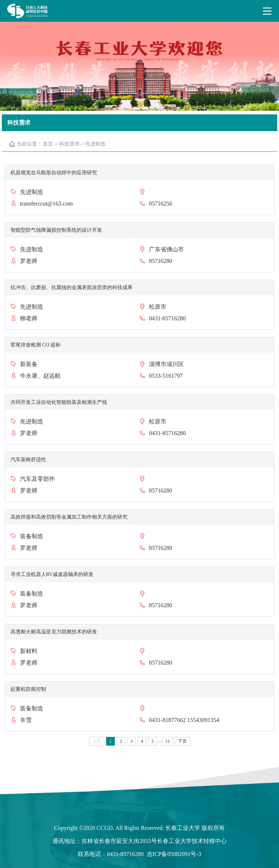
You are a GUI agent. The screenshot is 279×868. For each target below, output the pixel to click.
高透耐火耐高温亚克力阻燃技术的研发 (54, 632)
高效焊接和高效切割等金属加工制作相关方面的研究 (69, 517)
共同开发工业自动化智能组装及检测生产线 (59, 402)
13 (167, 741)
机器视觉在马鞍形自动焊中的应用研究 (54, 173)
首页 (48, 144)
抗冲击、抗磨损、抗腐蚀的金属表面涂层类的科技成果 (72, 287)
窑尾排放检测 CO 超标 (36, 345)
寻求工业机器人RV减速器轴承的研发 (52, 574)
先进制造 (96, 144)
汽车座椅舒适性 (28, 460)
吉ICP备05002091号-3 (174, 854)
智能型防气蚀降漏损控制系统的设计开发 (56, 230)
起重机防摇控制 (28, 689)
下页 (182, 741)
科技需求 (69, 144)
